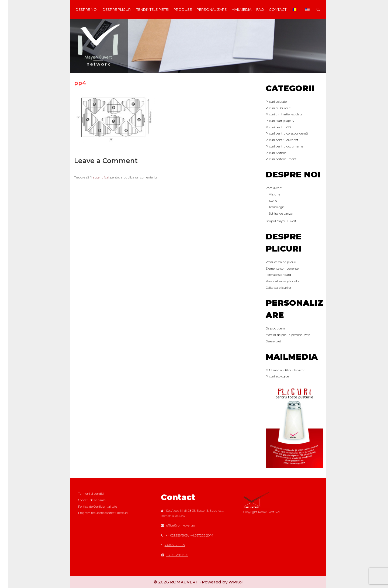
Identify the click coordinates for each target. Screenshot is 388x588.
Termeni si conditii (91, 494)
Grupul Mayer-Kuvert (281, 221)
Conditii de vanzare (92, 500)
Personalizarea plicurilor (283, 281)
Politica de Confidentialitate (98, 507)
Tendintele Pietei (153, 9)
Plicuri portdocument (281, 159)
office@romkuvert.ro (181, 525)
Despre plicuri (117, 9)
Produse (183, 9)
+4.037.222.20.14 (202, 535)
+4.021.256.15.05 (177, 535)
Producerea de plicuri (281, 262)
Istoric (273, 201)
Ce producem (275, 328)
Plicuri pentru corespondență (287, 133)
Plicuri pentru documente (284, 146)
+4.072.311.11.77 (175, 545)
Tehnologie (277, 207)
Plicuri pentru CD (278, 127)
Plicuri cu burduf (278, 108)
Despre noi (86, 9)
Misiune (274, 194)
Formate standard (278, 275)
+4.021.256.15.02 (177, 555)
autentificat (101, 177)
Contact (278, 9)
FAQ (260, 9)
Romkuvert (274, 188)
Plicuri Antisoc (276, 153)
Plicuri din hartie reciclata (284, 114)
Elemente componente (282, 269)
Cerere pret (273, 341)
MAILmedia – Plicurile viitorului (288, 370)
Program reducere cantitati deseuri (103, 513)
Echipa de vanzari (281, 214)
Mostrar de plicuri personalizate (288, 335)
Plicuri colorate (276, 102)
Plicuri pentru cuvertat (282, 140)
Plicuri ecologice (277, 376)
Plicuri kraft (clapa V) (281, 121)
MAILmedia (241, 9)
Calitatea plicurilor (278, 288)
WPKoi (235, 582)
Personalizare (212, 9)
